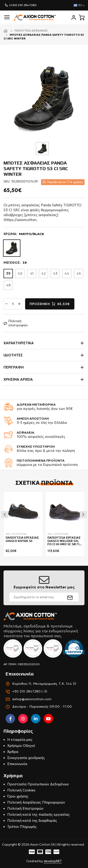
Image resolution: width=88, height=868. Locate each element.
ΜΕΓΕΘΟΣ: (15, 263)
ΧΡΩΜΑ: (24, 234)
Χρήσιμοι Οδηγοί (21, 746)
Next (83, 515)
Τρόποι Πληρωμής (22, 827)
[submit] (70, 597)
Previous (5, 515)
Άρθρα (13, 752)
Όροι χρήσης (18, 796)
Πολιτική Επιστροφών (25, 808)
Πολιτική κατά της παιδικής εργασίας (38, 814)
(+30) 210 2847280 (23, 5)
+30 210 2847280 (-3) (30, 691)
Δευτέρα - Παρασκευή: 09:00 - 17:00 (42, 706)
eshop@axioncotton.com (32, 699)
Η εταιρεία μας (20, 740)
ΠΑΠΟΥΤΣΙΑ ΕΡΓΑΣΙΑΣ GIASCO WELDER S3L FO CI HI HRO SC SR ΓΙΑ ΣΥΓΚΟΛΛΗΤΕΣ (64, 541)
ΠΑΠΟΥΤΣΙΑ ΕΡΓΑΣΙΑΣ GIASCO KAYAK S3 (22, 539)
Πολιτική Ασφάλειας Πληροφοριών (36, 802)
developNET (53, 861)
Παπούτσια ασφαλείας (31, 30)
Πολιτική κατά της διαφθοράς (32, 821)
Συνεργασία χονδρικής (26, 758)
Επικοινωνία (17, 764)
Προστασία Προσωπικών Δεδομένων (38, 784)
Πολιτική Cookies (21, 790)
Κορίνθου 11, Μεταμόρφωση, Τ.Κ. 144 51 (44, 684)
